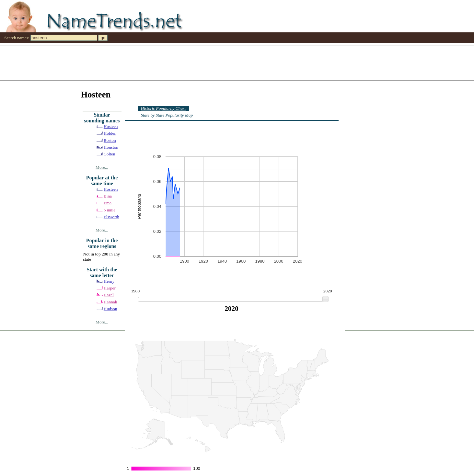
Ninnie (110, 210)
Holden (110, 133)
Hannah (110, 302)
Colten (110, 154)
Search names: (17, 38)
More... (102, 167)
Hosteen (111, 126)
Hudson (110, 309)
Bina (108, 196)
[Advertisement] (194, 62)
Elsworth (111, 217)
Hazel (109, 295)
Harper (110, 288)
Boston (110, 140)
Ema (108, 203)
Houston (111, 147)
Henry (109, 281)
